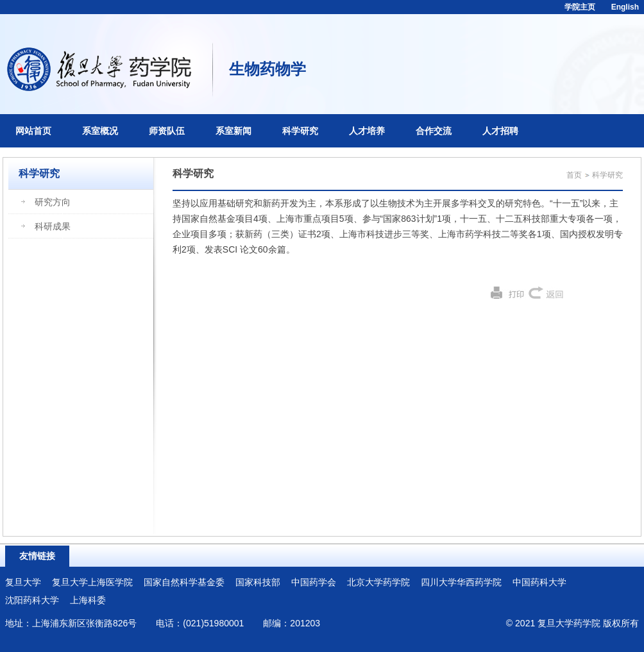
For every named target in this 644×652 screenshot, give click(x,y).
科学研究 (300, 131)
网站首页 (33, 131)
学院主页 (580, 7)
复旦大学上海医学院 (92, 582)
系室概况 (100, 131)
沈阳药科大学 (32, 600)
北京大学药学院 (378, 582)
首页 (574, 175)
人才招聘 (500, 131)
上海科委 (88, 600)
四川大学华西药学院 (461, 582)
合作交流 (434, 131)
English (625, 7)
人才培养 (367, 131)
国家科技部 (258, 582)
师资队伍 (167, 131)
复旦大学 (23, 582)
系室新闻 (233, 131)
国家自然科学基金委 (184, 582)
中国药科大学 (539, 582)
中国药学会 (314, 582)
